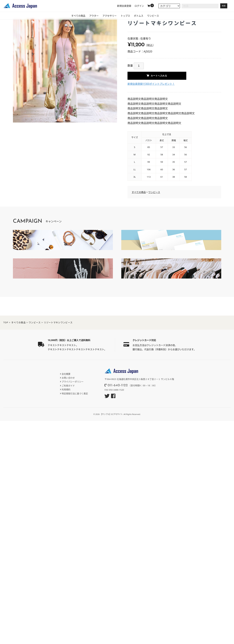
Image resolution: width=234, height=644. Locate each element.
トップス (126, 16)
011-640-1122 (118, 385)
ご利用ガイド (68, 386)
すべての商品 (71, 16)
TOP (6, 322)
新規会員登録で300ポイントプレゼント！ (153, 84)
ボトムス (142, 16)
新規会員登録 (124, 6)
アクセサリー (108, 16)
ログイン (139, 6)
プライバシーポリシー (73, 382)
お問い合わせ (68, 378)
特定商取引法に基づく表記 (75, 393)
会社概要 (66, 374)
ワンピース (159, 16)
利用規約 (66, 389)
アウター (90, 16)
